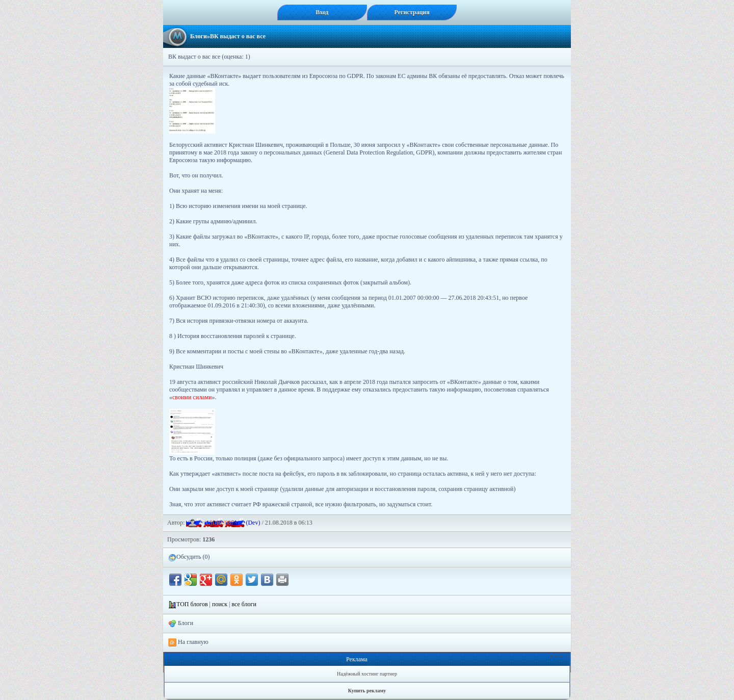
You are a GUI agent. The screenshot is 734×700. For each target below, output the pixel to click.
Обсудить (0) (189, 557)
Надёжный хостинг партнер (367, 674)
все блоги (244, 604)
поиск (220, 604)
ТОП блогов (192, 604)
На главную (188, 642)
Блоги (199, 36)
